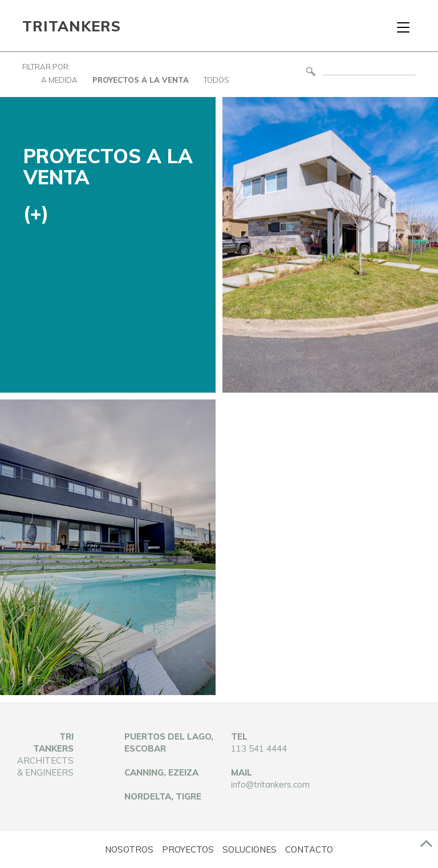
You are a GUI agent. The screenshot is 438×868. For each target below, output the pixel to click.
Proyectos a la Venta (141, 80)
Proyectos (188, 849)
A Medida (59, 80)
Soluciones (250, 849)
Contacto (309, 849)
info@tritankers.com (270, 784)
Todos (216, 80)
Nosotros (129, 849)
